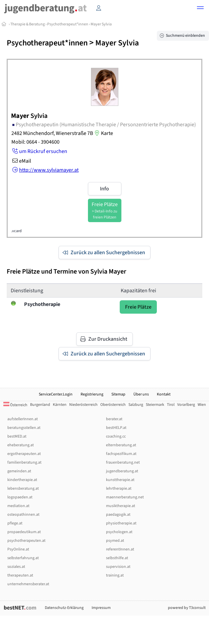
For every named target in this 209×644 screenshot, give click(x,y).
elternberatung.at (121, 445)
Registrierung (92, 394)
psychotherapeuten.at (26, 541)
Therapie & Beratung (28, 24)
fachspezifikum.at (121, 454)
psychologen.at (119, 532)
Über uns (141, 394)
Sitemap (118, 394)
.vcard (16, 231)
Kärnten (60, 405)
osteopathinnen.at (23, 515)
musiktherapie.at (121, 506)
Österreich (15, 405)
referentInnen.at (120, 549)
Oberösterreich (113, 405)
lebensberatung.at (23, 489)
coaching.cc (116, 436)
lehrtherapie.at (119, 489)
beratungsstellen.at (24, 428)
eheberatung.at (21, 445)
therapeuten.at (20, 575)
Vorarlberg (186, 405)
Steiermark (155, 405)
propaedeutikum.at (24, 532)
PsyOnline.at (18, 549)
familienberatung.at (24, 462)
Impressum (101, 608)
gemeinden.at (19, 471)
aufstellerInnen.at (23, 419)
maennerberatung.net (125, 497)
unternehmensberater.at (28, 584)
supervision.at (118, 567)
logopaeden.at (20, 497)
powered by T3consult (187, 608)
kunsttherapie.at (120, 480)
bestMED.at (17, 436)
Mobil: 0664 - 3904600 (35, 142)
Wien (202, 405)
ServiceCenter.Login (56, 394)
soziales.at (16, 567)
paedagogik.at (118, 515)
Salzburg (136, 405)
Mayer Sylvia (101, 24)
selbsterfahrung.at (23, 558)
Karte (103, 133)
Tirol (171, 405)
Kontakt (164, 394)
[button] (200, 9)
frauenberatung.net (123, 462)
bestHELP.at (116, 428)
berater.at (114, 419)
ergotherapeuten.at (24, 454)
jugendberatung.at (122, 471)
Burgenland (40, 405)
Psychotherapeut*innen (68, 24)
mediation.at (18, 506)
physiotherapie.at (121, 523)
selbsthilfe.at (117, 558)
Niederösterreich (83, 405)
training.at (115, 575)
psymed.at (115, 541)
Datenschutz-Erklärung (64, 608)
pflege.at (15, 523)
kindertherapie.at (22, 480)
